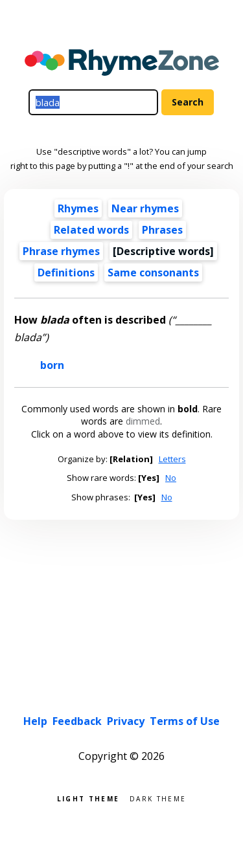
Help (35, 721)
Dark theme (158, 798)
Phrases (162, 230)
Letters (172, 459)
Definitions (66, 273)
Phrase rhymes (61, 251)
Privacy (126, 721)
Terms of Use (185, 721)
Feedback (77, 721)
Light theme (88, 798)
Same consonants (153, 273)
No (171, 478)
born (52, 365)
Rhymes (78, 208)
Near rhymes (145, 208)
